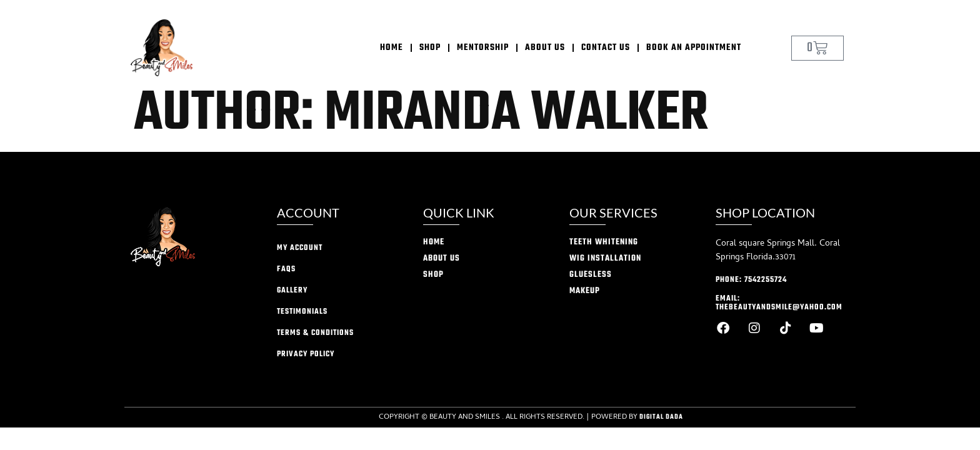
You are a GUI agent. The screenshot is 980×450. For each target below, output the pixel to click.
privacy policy (306, 354)
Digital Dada (661, 417)
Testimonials (302, 312)
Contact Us (606, 48)
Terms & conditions (315, 333)
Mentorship (483, 48)
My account (300, 248)
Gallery (292, 291)
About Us (545, 48)
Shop (430, 48)
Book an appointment (694, 48)
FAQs (286, 269)
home (392, 48)
